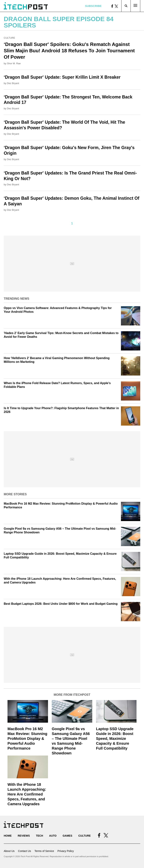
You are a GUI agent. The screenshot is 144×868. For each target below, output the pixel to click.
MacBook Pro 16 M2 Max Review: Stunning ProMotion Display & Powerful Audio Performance (27, 739)
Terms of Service (44, 851)
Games (67, 836)
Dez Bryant (13, 83)
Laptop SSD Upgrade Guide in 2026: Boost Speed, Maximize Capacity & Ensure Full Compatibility (115, 739)
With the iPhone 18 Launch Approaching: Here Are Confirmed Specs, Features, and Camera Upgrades (27, 794)
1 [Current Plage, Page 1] (72, 223)
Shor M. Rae (14, 63)
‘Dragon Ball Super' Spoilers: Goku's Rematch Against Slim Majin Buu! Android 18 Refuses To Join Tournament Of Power (69, 51)
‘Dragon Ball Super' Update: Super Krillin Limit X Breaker (62, 77)
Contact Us (24, 851)
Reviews (24, 836)
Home (8, 836)
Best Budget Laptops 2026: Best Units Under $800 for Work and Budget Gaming (61, 604)
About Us (9, 851)
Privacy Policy (66, 851)
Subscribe (93, 6)
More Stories (15, 494)
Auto (53, 836)
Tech (39, 836)
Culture (9, 38)
